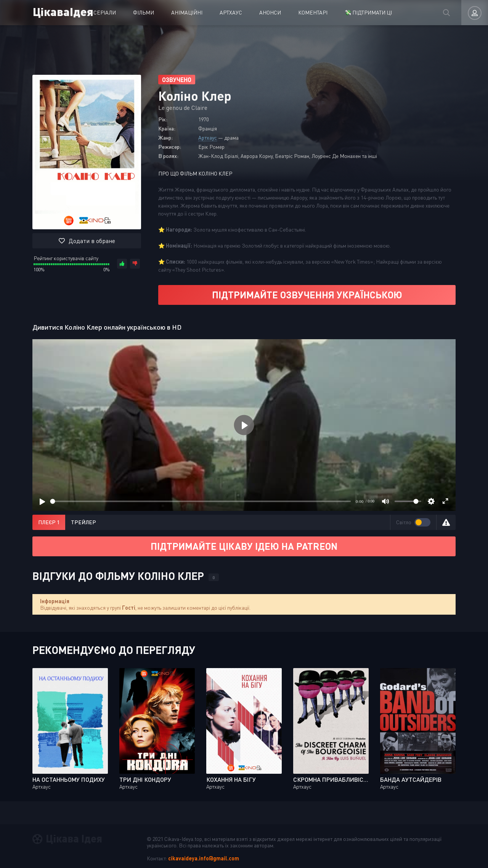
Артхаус (231, 12)
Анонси (270, 12)
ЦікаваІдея (62, 11)
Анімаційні (187, 12)
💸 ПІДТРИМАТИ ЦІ (368, 12)
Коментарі (313, 12)
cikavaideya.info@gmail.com (204, 858)
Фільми (144, 12)
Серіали (105, 12)
